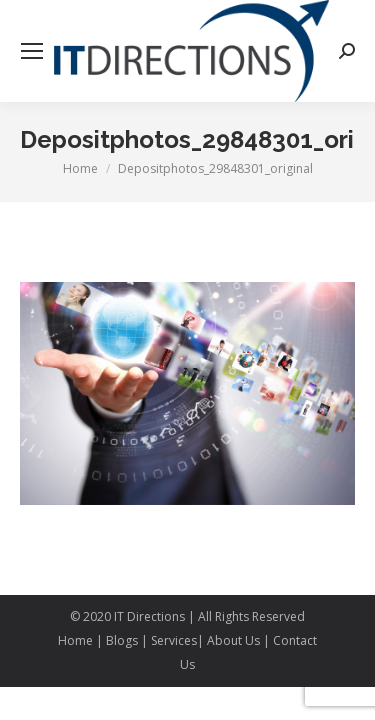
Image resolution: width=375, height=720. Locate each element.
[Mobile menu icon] (32, 51)
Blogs (122, 640)
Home (77, 640)
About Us (233, 640)
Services (174, 640)
